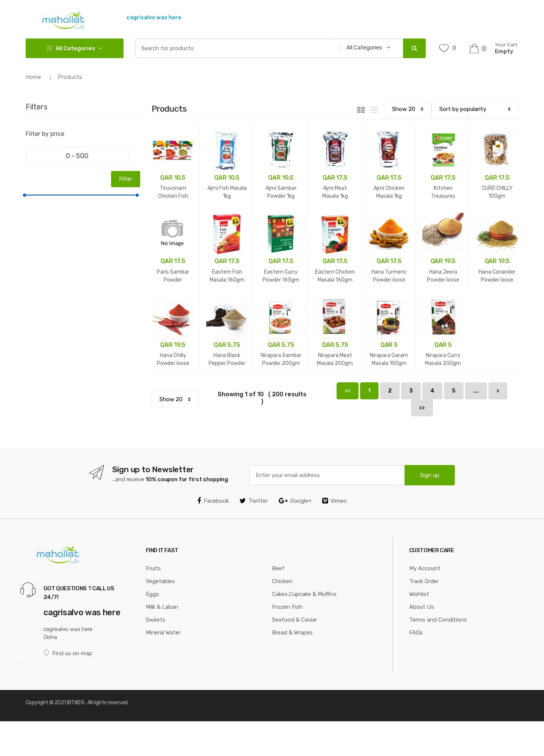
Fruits (153, 568)
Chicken (282, 581)
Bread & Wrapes (292, 633)
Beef (278, 568)
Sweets (156, 620)
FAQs (416, 633)
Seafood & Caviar (294, 620)
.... (476, 391)
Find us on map (68, 653)
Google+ (295, 501)
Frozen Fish (287, 607)
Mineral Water (163, 633)
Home (33, 77)
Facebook (213, 501)
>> (422, 408)
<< (348, 391)
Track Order (424, 581)
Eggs (152, 594)
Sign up (430, 475)
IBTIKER (76, 703)
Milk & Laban (162, 607)
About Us (422, 607)
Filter (126, 179)
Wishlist (419, 594)
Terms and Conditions (438, 620)
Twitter (254, 501)
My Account (425, 568)
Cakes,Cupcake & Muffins (304, 594)
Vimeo (335, 501)
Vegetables (160, 581)
